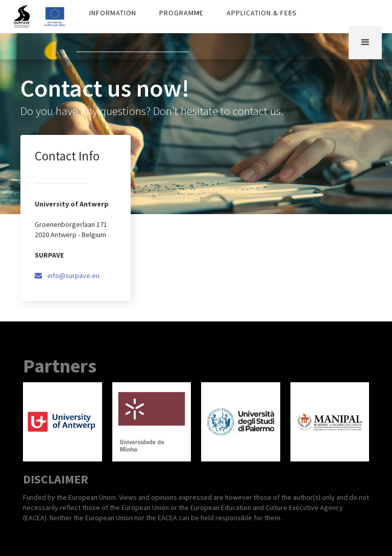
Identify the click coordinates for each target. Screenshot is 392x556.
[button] (112, 13)
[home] (27, 14)
